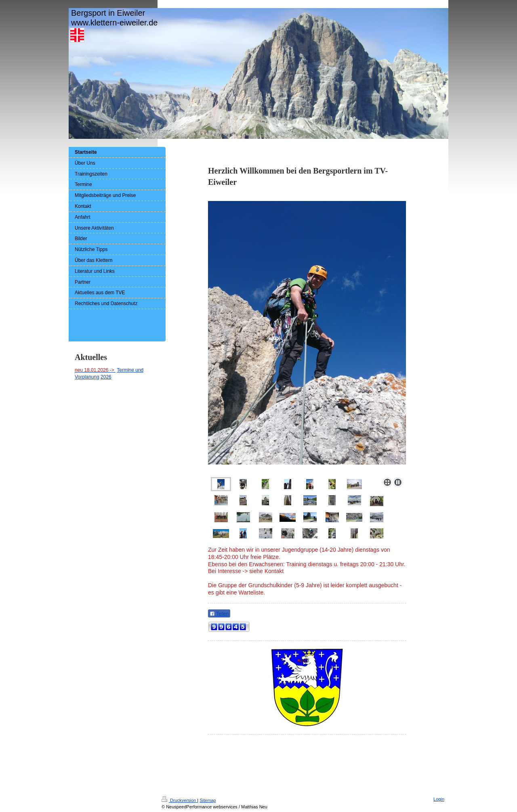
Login (439, 799)
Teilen (219, 614)
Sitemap (208, 800)
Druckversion (179, 800)
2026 (106, 377)
